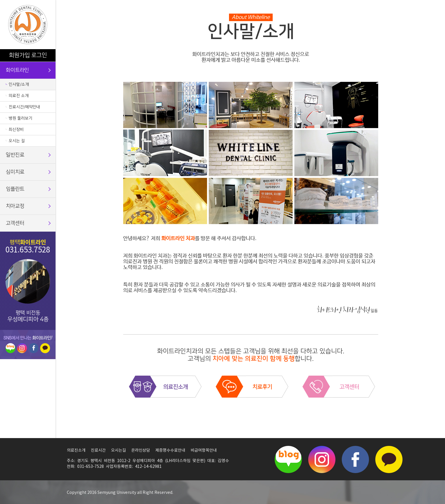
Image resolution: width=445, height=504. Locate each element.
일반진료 (15, 155)
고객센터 (15, 223)
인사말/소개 (19, 84)
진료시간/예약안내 (24, 107)
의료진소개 (76, 451)
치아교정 (15, 206)
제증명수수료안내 (170, 451)
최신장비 (16, 130)
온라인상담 (141, 451)
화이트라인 (17, 70)
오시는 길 (17, 141)
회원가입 (19, 55)
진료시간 (98, 451)
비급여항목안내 (204, 451)
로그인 (39, 55)
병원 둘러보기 (21, 118)
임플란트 (15, 189)
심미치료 (15, 172)
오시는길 (119, 451)
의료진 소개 (19, 96)
